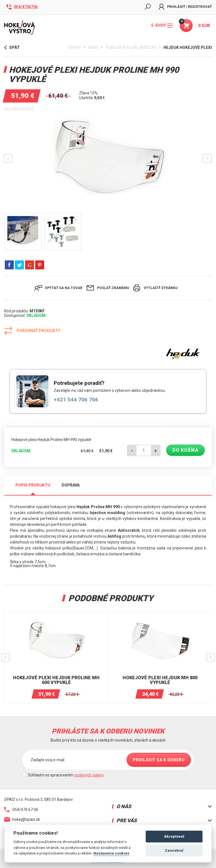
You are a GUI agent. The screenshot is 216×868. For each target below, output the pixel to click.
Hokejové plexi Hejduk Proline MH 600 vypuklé (56, 680)
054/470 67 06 (21, 810)
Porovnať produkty (32, 331)
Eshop (74, 47)
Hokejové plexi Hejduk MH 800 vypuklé (160, 680)
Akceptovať (174, 836)
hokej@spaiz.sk (22, 819)
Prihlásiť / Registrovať (185, 7)
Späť (12, 47)
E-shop (162, 25)
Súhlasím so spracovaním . (66, 775)
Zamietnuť (174, 850)
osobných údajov (89, 775)
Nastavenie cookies (111, 853)
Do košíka (185, 450)
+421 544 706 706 (76, 400)
